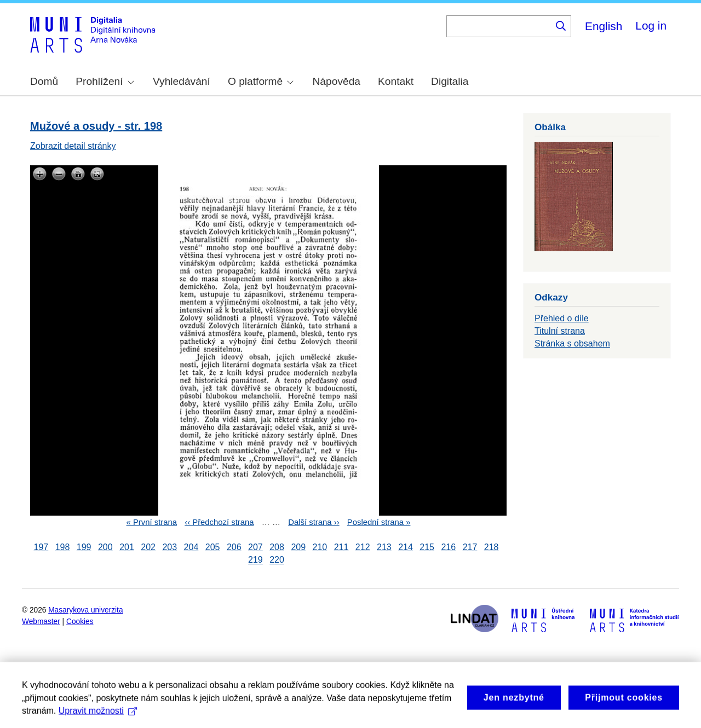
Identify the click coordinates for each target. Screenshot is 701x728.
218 (492, 547)
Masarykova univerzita (85, 610)
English (604, 26)
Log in (651, 25)
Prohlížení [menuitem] (105, 81)
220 (277, 560)
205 (213, 547)
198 (63, 547)
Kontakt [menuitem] (396, 81)
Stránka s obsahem (572, 343)
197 (41, 547)
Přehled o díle (562, 318)
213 (384, 547)
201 (127, 547)
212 (363, 547)
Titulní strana (560, 331)
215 (427, 547)
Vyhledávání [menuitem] (182, 81)
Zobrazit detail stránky (73, 146)
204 (191, 547)
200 (105, 547)
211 (341, 547)
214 (406, 547)
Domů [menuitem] (44, 81)
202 (148, 547)
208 (277, 547)
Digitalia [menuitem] (450, 81)
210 (320, 547)
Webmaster (41, 622)
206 (234, 547)
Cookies (80, 622)
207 (255, 547)
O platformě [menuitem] (261, 81)
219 (255, 560)
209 (298, 547)
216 (448, 547)
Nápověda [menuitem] (337, 81)
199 (84, 547)
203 (169, 547)
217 (470, 547)
